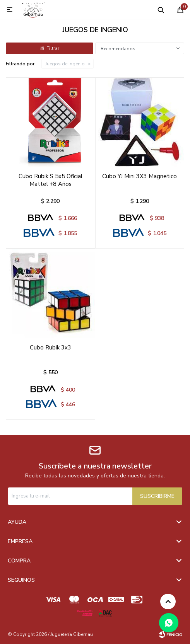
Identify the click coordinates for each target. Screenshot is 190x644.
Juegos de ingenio (65, 64)
